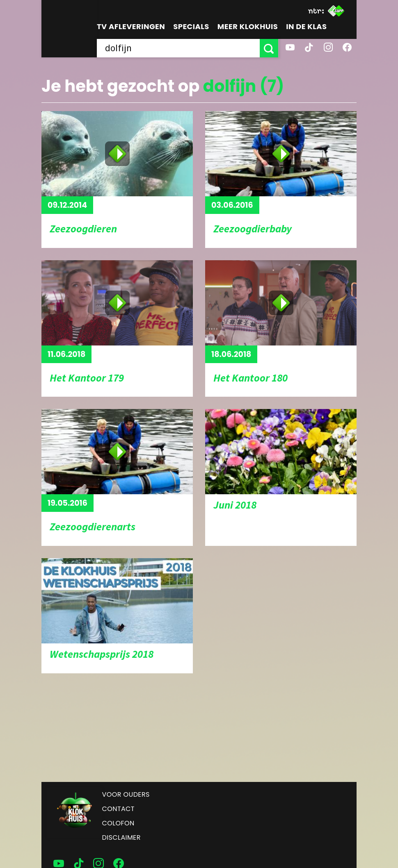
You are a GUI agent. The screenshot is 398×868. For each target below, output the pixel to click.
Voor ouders (126, 794)
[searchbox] (178, 48)
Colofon (118, 823)
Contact (118, 809)
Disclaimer (121, 837)
